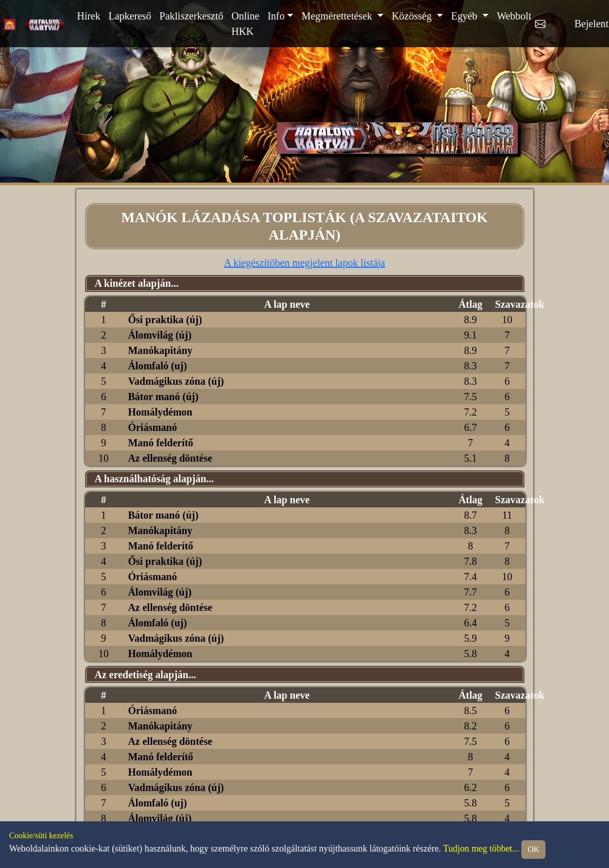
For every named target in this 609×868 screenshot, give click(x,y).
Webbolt (514, 16)
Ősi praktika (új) (165, 320)
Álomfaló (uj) (158, 366)
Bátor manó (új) (163, 397)
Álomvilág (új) (160, 335)
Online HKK (245, 24)
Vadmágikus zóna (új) (176, 381)
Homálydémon (160, 412)
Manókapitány (160, 350)
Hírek (89, 16)
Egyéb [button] (465, 16)
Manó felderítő (161, 443)
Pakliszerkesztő (191, 16)
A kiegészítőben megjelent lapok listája (304, 263)
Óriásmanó (153, 427)
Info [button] (276, 16)
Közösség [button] (413, 16)
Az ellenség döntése (170, 458)
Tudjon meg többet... (481, 849)
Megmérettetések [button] (338, 16)
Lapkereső (130, 16)
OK (533, 849)
